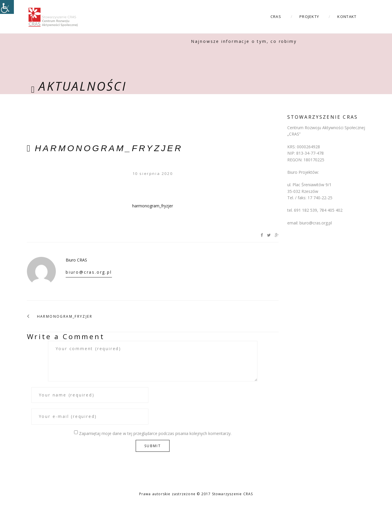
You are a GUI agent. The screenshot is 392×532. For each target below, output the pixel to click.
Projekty (309, 17)
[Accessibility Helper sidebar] (7, 7)
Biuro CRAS (76, 260)
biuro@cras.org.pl (89, 272)
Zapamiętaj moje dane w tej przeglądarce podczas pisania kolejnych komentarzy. (155, 433)
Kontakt (347, 17)
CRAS (276, 17)
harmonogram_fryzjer (109, 148)
